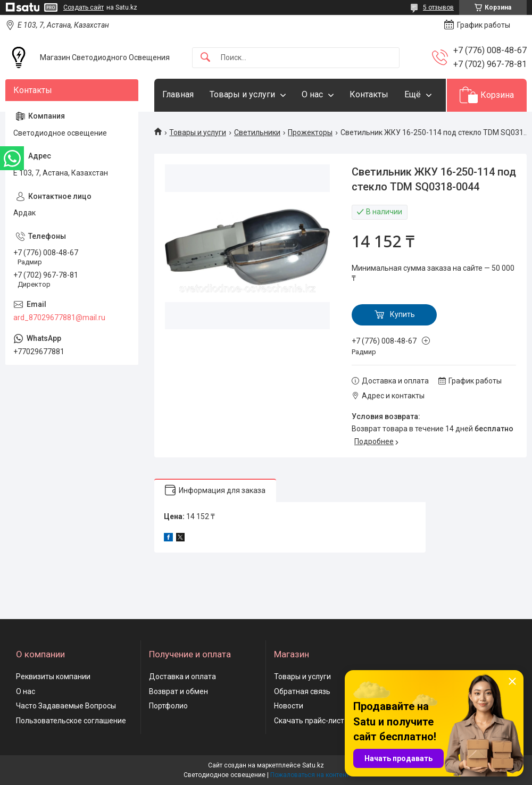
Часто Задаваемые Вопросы (66, 706)
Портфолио (168, 706)
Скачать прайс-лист (309, 721)
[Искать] (205, 58)
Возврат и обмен (178, 691)
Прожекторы (310, 132)
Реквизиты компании (53, 677)
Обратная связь (302, 691)
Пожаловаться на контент (310, 775)
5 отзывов (438, 7)
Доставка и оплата (182, 677)
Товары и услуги (242, 94)
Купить (402, 314)
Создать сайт (84, 7)
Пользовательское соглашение (71, 721)
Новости (289, 706)
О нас (312, 94)
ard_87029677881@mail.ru (59, 318)
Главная (178, 94)
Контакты (369, 94)
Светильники (257, 132)
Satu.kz (313, 765)
